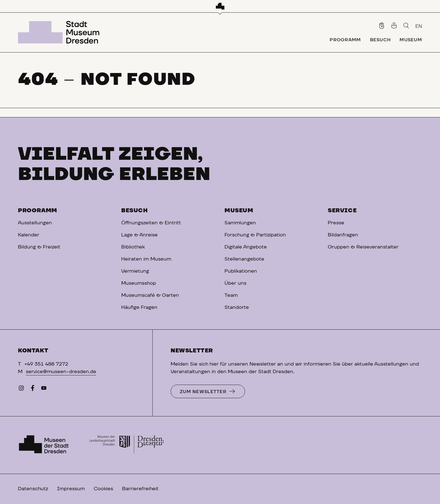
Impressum (71, 489)
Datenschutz (33, 489)
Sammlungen (240, 223)
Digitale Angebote (246, 247)
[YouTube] (44, 389)
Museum (239, 211)
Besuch (135, 211)
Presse (336, 223)
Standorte (237, 307)
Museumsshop (139, 283)
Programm (38, 211)
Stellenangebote (244, 259)
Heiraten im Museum (146, 259)
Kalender (29, 235)
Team (231, 295)
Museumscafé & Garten (150, 295)
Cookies (103, 489)
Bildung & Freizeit (39, 247)
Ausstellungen (35, 223)
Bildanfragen (343, 235)
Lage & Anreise (139, 235)
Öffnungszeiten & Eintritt (151, 223)
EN (419, 26)
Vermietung (135, 271)
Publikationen (241, 271)
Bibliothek (133, 247)
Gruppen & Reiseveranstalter (363, 247)
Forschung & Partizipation (255, 235)
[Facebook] (33, 389)
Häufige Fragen (139, 307)
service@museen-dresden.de (61, 372)
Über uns (235, 283)
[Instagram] (21, 389)
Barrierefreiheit (140, 489)
